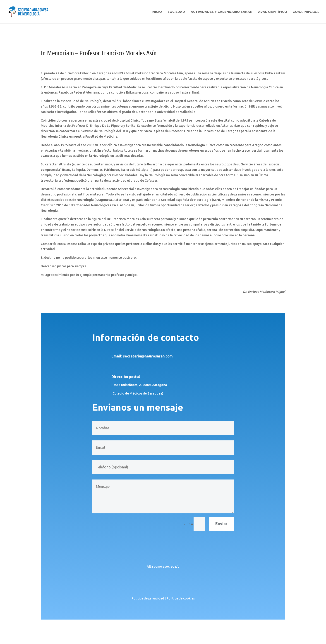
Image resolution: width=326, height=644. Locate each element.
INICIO (157, 12)
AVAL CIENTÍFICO (273, 12)
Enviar (221, 524)
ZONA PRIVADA (306, 12)
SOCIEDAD (176, 12)
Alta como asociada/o (163, 566)
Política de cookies (181, 598)
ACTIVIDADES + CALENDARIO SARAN (222, 12)
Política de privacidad (148, 598)
